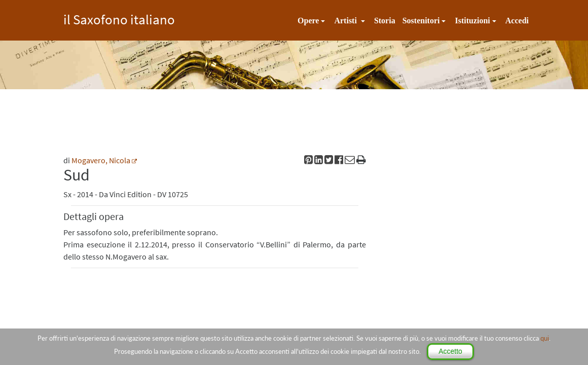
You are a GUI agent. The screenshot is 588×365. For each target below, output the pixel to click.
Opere (308, 21)
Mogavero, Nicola (101, 160)
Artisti (346, 21)
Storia (385, 21)
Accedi (517, 21)
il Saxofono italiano (119, 18)
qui (545, 338)
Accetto (450, 351)
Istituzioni (472, 21)
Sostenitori (421, 21)
